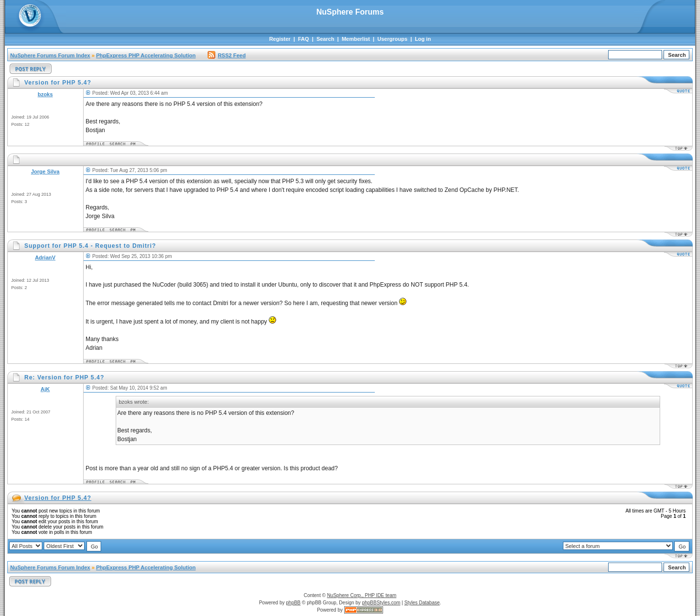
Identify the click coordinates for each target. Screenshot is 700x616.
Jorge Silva (45, 171)
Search (325, 39)
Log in (423, 39)
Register (280, 39)
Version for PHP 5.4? (58, 498)
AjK (45, 389)
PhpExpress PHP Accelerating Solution (146, 55)
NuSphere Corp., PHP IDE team (362, 595)
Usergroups (392, 39)
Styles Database (422, 603)
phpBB (293, 603)
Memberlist (356, 39)
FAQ (304, 39)
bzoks (45, 94)
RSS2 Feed (227, 55)
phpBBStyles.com (381, 603)
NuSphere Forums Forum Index (50, 55)
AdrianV (45, 257)
